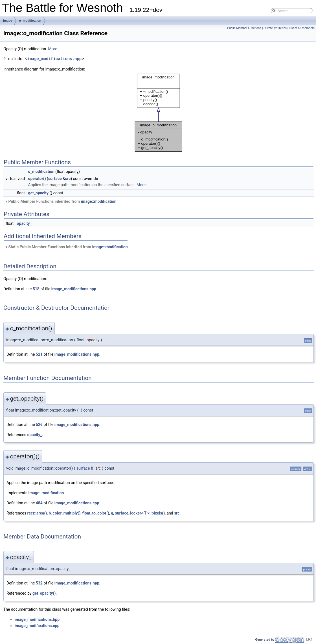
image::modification (99, 201)
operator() (37, 179)
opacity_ (24, 223)
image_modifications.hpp (54, 59)
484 (39, 503)
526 (39, 425)
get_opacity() (44, 593)
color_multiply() (67, 513)
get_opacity (39, 193)
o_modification (30, 21)
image (8, 21)
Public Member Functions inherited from (61, 201)
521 (39, 354)
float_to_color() (96, 513)
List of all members (302, 28)
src (68, 179)
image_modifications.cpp (77, 503)
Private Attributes (275, 28)
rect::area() (37, 513)
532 (39, 583)
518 (36, 289)
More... (54, 49)
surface (55, 179)
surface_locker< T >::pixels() (140, 513)
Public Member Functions (244, 28)
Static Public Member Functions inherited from (66, 247)
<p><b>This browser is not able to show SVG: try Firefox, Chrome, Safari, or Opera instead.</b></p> (159, 113)
